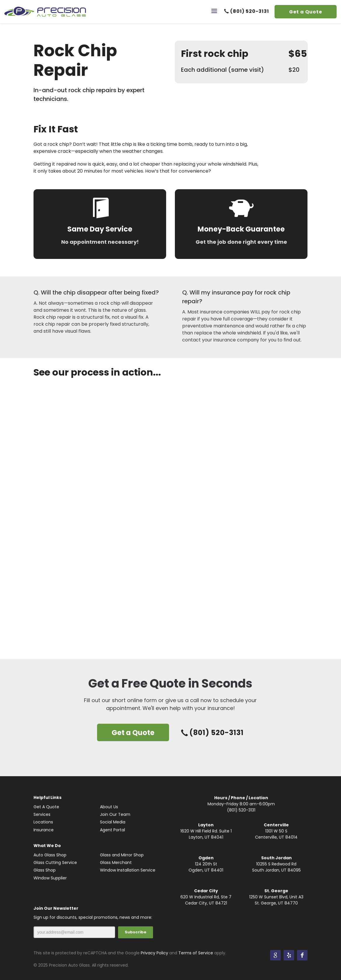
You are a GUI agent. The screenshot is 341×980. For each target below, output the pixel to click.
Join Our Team (115, 814)
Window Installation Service (128, 870)
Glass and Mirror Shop (122, 855)
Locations (43, 822)
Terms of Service (196, 953)
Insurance (44, 830)
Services (42, 814)
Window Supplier (50, 878)
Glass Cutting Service (55, 862)
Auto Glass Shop (50, 855)
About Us (109, 807)
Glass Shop (45, 870)
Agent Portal (113, 830)
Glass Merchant (116, 862)
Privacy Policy (154, 953)
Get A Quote (46, 807)
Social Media (113, 822)
